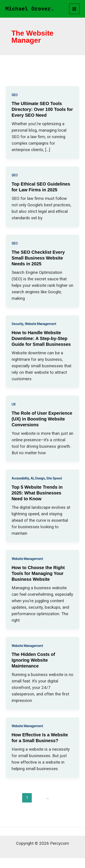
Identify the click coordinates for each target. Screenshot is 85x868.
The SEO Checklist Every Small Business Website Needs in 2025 (38, 258)
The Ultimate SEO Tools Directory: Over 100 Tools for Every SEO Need (42, 109)
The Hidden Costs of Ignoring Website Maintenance (33, 660)
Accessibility (20, 478)
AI (32, 478)
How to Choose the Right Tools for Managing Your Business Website (38, 573)
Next (42, 807)
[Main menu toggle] (74, 9)
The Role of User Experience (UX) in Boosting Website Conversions (42, 419)
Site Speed (54, 478)
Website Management (40, 324)
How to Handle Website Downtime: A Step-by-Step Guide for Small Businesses (41, 338)
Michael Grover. (30, 9)
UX (14, 404)
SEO (15, 95)
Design (40, 478)
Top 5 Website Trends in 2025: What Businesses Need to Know (37, 493)
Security (17, 324)
